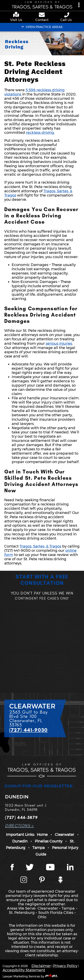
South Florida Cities (56, 913)
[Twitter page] (30, 868)
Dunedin (20, 841)
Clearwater (64, 835)
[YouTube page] (50, 868)
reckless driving (40, 133)
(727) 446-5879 (21, 817)
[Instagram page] (24, 880)
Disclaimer (41, 966)
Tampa (38, 848)
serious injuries (59, 343)
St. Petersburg (22, 913)
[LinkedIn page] (70, 868)
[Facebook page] (12, 868)
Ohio (42, 917)
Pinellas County (49, 841)
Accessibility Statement (24, 970)
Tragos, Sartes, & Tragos (40, 546)
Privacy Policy (65, 966)
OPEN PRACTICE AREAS (42, 27)
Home (42, 835)
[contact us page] (42, 15)
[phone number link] (67, 15)
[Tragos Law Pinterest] (42, 880)
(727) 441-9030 (29, 730)
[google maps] (17, 15)
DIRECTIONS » (19, 826)
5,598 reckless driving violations (34, 92)
